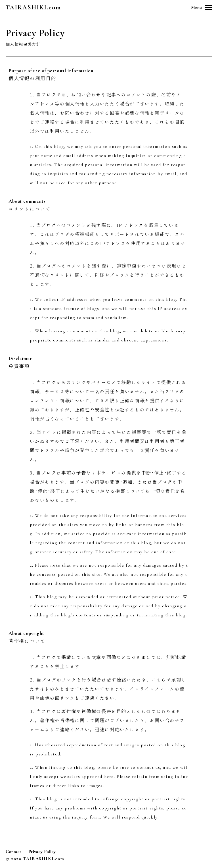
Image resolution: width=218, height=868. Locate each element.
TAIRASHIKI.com (33, 7)
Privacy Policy (42, 852)
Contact (13, 852)
